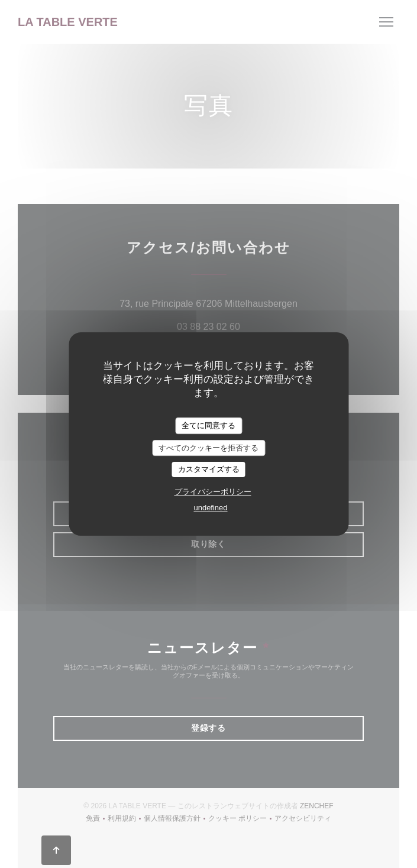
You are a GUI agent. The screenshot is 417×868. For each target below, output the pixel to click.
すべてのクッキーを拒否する (208, 448)
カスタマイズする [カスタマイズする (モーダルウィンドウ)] (209, 469)
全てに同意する (208, 425)
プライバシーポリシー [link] (213, 492)
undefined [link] (210, 508)
